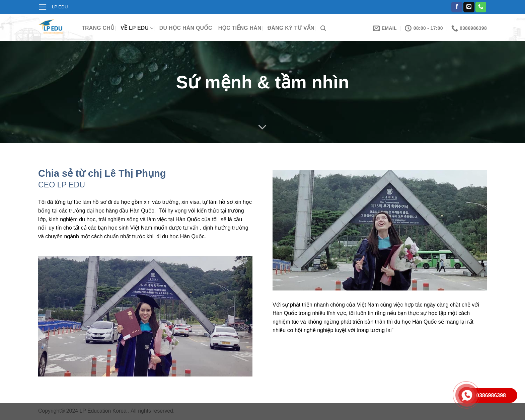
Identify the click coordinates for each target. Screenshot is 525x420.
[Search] (323, 28)
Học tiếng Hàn (240, 28)
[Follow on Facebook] (457, 7)
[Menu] (43, 7)
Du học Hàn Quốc (186, 28)
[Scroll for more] (262, 127)
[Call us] (481, 7)
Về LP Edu (137, 28)
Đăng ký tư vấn (291, 28)
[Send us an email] (469, 7)
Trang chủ (98, 28)
